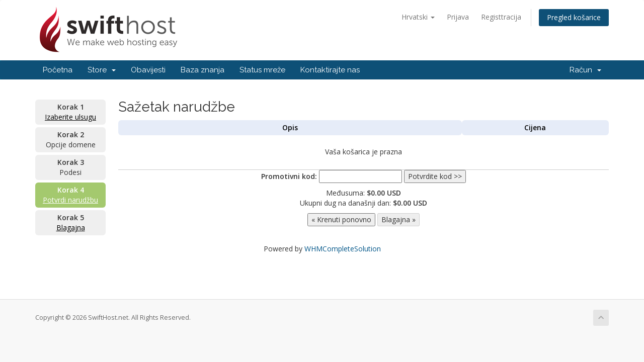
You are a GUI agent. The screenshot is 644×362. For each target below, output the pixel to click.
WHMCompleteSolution (343, 249)
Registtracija (501, 17)
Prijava (458, 17)
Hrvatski (418, 17)
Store (102, 70)
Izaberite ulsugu (70, 117)
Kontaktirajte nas (330, 70)
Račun (585, 70)
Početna (58, 70)
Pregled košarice (574, 17)
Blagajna (71, 228)
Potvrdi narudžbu (70, 200)
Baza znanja (203, 70)
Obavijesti (148, 70)
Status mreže (262, 70)
